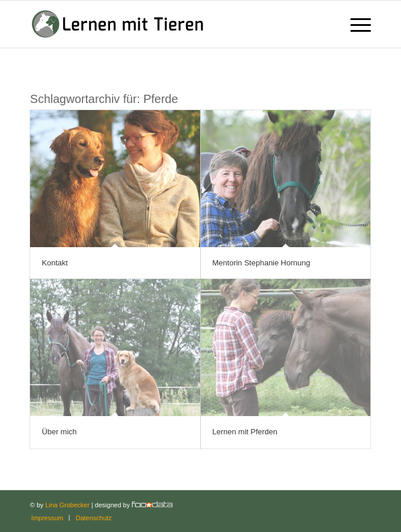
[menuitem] (355, 24)
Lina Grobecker (67, 505)
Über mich (59, 432)
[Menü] (355, 24)
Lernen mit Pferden (245, 432)
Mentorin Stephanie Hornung (261, 263)
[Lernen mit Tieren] (166, 24)
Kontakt (55, 263)
